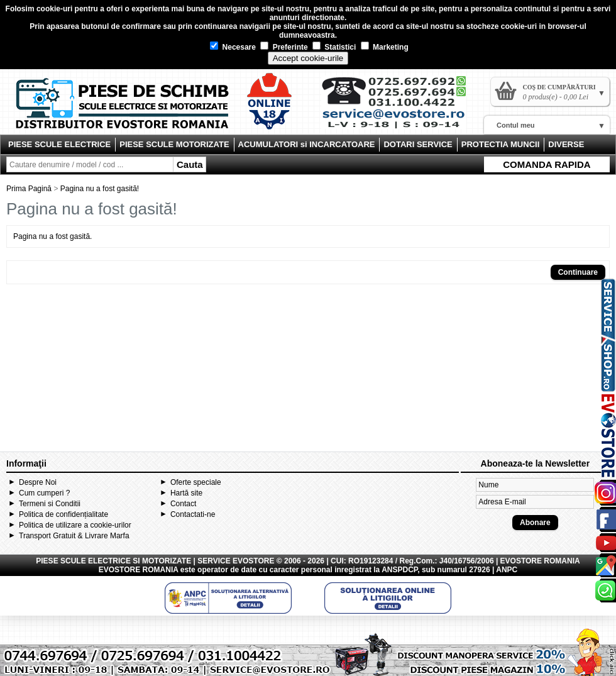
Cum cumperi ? (44, 493)
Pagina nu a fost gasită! (100, 189)
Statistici (334, 47)
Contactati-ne (193, 514)
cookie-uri (54, 9)
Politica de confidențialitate (63, 514)
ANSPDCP (399, 570)
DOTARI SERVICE (418, 144)
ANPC (507, 570)
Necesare (233, 47)
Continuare (578, 272)
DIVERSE (566, 144)
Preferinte (284, 47)
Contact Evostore (400, 107)
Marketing (385, 47)
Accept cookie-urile (308, 58)
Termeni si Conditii (50, 504)
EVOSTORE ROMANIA (139, 570)
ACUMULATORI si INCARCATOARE (307, 144)
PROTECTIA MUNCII (500, 144)
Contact (183, 504)
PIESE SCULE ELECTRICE (59, 144)
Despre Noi (38, 482)
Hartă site (186, 493)
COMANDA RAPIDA (547, 164)
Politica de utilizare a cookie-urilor (75, 525)
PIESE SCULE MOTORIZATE (174, 144)
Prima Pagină (29, 189)
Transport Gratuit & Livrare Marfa (74, 536)
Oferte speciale (196, 482)
